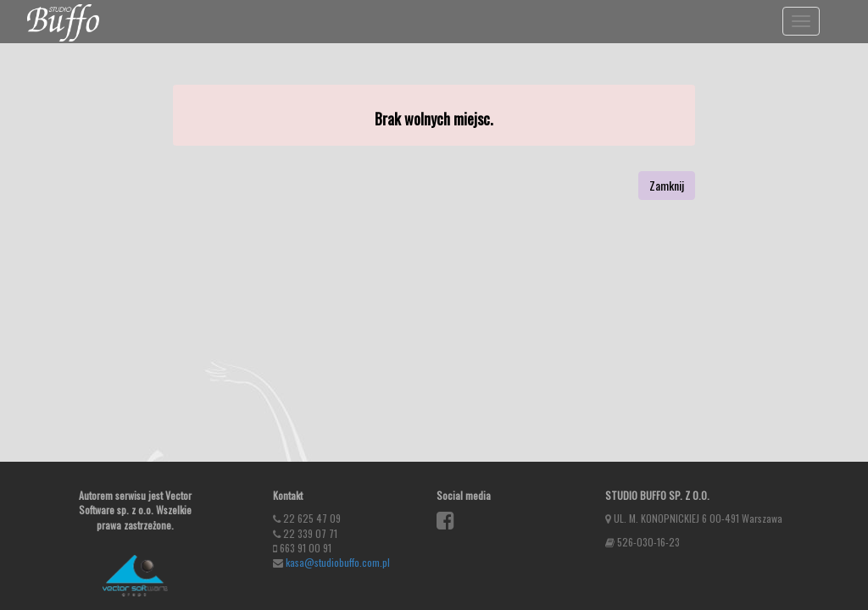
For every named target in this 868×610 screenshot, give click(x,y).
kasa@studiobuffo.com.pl (338, 562)
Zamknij (667, 185)
